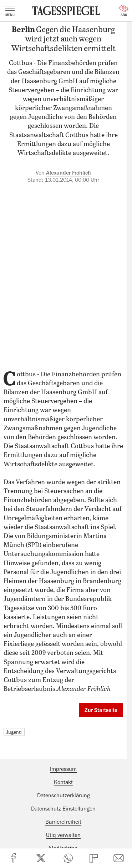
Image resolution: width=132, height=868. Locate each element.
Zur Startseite (101, 710)
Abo (124, 11)
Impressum (63, 769)
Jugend (14, 732)
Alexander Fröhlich (68, 173)
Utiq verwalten (63, 835)
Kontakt (63, 782)
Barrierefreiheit (63, 822)
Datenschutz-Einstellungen (63, 809)
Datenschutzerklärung (64, 796)
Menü (10, 11)
